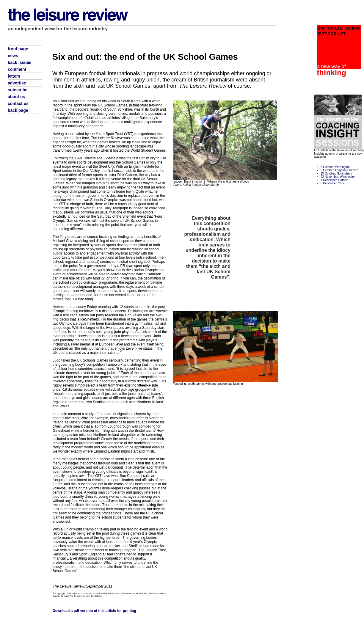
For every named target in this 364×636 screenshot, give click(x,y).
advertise (17, 83)
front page (18, 49)
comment (17, 69)
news (13, 56)
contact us (18, 103)
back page (18, 110)
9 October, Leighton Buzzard (339, 170)
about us (16, 97)
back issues (19, 62)
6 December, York (332, 183)
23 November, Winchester (338, 177)
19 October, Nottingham (336, 173)
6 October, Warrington (335, 167)
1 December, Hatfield (334, 180)
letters (14, 76)
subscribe (18, 90)
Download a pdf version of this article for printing (94, 611)
